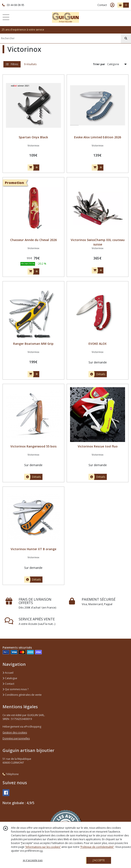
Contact (102, 5)
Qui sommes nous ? (15, 689)
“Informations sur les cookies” (43, 847)
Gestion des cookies (15, 733)
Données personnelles (16, 738)
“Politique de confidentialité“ (97, 847)
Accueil (8, 673)
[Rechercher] (126, 38)
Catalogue (10, 678)
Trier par (99, 64)
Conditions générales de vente (22, 695)
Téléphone (11, 774)
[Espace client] (112, 5)
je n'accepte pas (33, 860)
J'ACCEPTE (99, 860)
